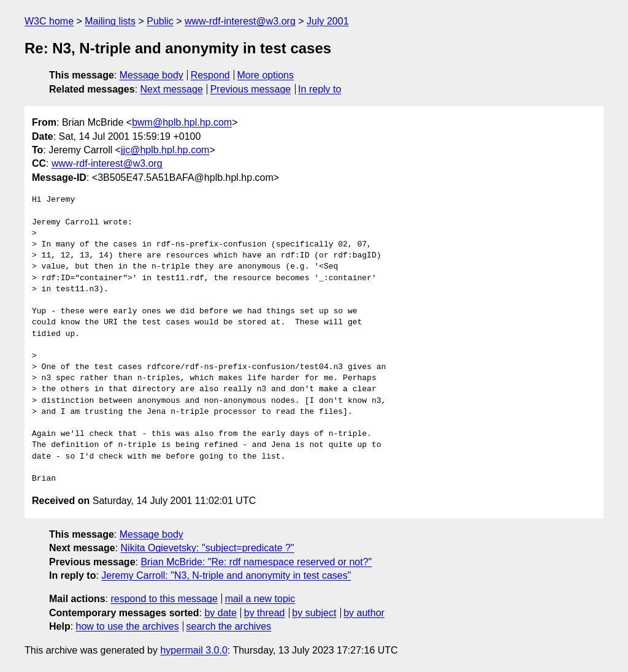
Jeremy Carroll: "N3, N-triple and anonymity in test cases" (226, 575)
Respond (210, 75)
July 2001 (328, 21)
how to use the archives (128, 626)
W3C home (49, 21)
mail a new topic (260, 599)
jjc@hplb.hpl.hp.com (165, 150)
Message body (151, 75)
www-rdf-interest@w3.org (240, 21)
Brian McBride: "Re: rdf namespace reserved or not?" (256, 562)
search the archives (229, 626)
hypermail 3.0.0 (193, 650)
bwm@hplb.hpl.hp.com (182, 122)
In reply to (320, 89)
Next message (172, 89)
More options (266, 75)
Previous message (251, 89)
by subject (314, 613)
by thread (265, 613)
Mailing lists (110, 21)
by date (220, 613)
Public (160, 21)
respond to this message (164, 599)
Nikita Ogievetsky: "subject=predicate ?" (208, 548)
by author (364, 613)
